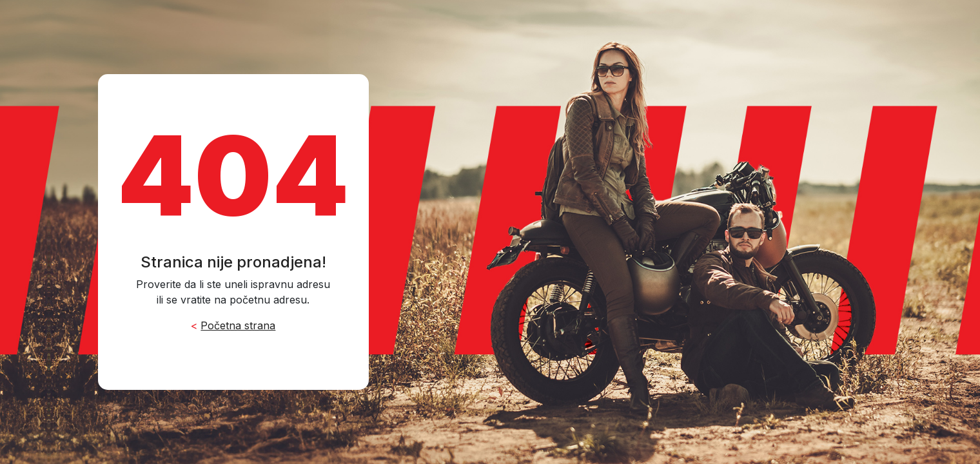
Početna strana (238, 325)
